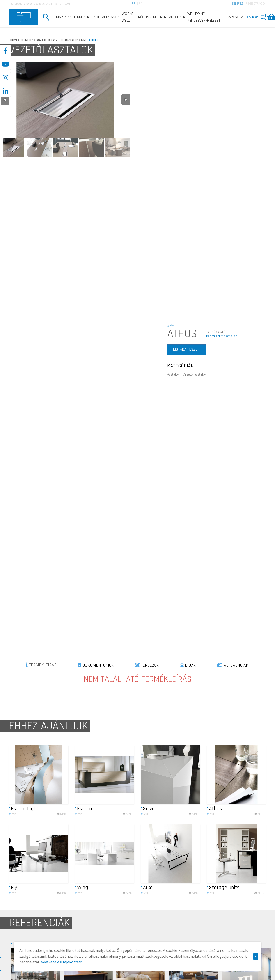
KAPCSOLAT (236, 17)
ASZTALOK (43, 40)
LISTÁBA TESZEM (187, 349)
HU (134, 3)
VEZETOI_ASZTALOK (66, 40)
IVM (83, 40)
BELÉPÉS (237, 3)
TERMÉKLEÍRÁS (41, 665)
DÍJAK (188, 665)
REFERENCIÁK (163, 17)
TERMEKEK (27, 40)
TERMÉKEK (81, 17)
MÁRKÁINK (64, 17)
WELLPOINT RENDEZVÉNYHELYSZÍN (204, 17)
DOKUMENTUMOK (96, 665)
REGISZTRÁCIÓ (255, 3)
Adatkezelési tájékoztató (62, 962)
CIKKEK (180, 17)
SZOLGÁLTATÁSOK (105, 17)
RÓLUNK (144, 17)
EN (141, 3)
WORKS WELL (127, 17)
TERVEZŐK (147, 665)
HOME (14, 40)
